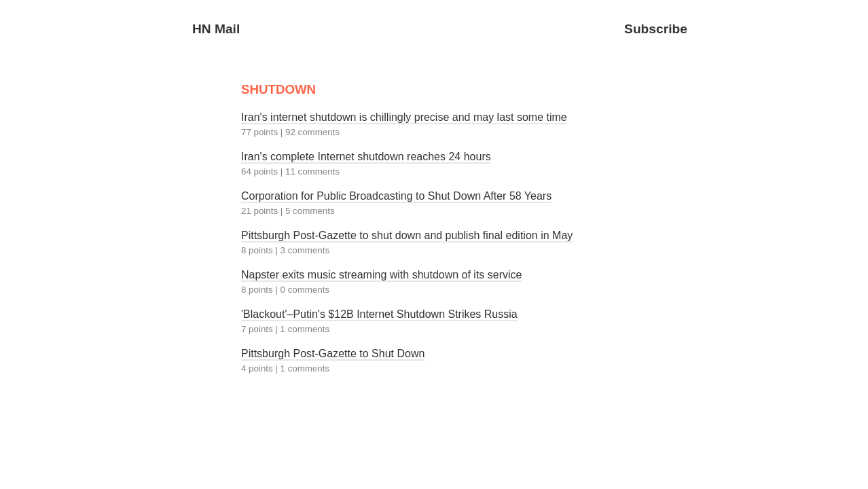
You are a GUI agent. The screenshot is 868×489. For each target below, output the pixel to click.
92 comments (312, 132)
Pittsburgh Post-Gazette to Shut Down (333, 354)
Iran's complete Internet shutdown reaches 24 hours (366, 157)
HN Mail (216, 29)
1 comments (305, 329)
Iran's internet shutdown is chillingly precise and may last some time (404, 117)
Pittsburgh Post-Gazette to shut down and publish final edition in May (407, 235)
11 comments (312, 171)
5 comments (310, 211)
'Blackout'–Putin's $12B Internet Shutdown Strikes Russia (379, 314)
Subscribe (656, 29)
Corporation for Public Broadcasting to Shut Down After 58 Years (396, 196)
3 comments (305, 250)
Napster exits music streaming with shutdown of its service (381, 275)
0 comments (305, 290)
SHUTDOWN (278, 89)
